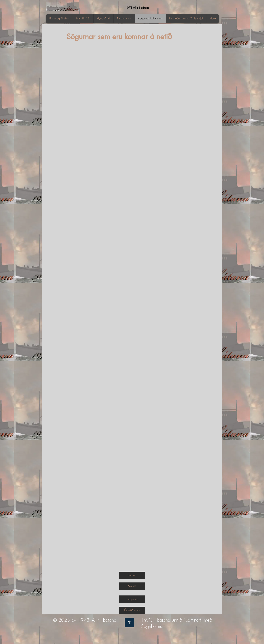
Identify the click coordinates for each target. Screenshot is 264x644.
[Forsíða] (132, 575)
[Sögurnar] (132, 599)
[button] (83, 19)
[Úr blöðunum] (132, 610)
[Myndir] (132, 586)
